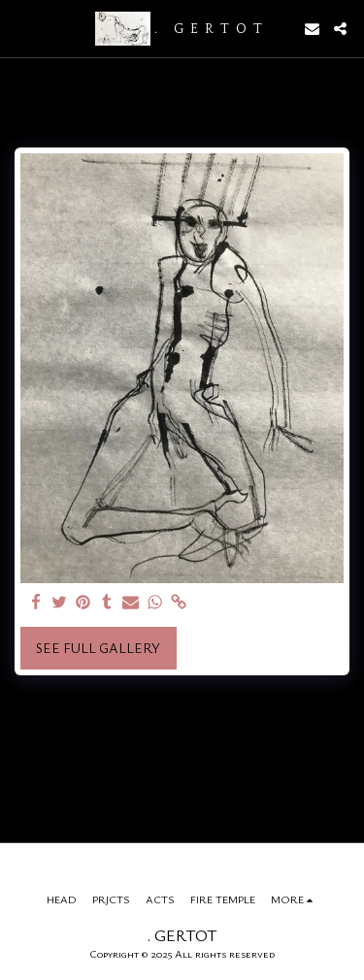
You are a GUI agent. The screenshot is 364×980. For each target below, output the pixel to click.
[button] (21, 28)
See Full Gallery (98, 648)
